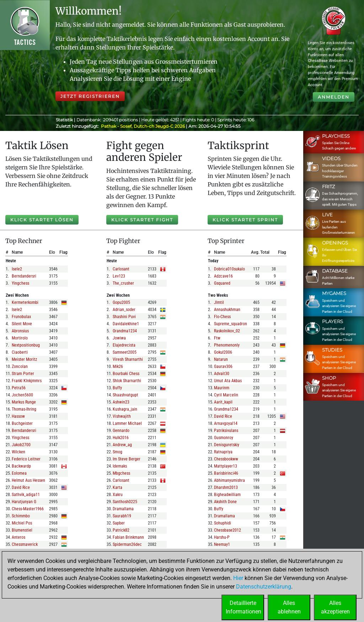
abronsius (20, 331)
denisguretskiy (227, 445)
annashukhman (227, 310)
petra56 (19, 388)
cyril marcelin (226, 395)
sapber (119, 523)
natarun (221, 359)
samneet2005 (125, 352)
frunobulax (21, 317)
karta (117, 487)
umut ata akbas (228, 381)
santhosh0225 (125, 502)
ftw (217, 338)
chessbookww (226, 459)
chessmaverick (25, 544)
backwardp (21, 466)
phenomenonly (227, 345)
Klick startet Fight (142, 220)
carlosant (121, 269)
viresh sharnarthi (128, 359)
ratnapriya (223, 452)
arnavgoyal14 (226, 423)
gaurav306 (223, 367)
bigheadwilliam (227, 495)
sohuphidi (223, 523)
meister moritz (24, 359)
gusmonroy (224, 438)
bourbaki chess (126, 374)
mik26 (118, 367)
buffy (117, 388)
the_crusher (123, 283)
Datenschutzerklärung (264, 587)
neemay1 (222, 544)
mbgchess (121, 473)
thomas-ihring (24, 409)
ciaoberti (20, 352)
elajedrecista (124, 345)
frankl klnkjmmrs (27, 381)
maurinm (222, 388)
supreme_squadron (231, 324)
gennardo (121, 431)
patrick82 (121, 530)
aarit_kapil (223, 402)
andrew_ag (122, 445)
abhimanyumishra (229, 480)
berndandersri (24, 276)
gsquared (222, 283)
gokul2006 (223, 352)
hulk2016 (121, 438)
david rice (21, 487)
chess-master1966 (28, 509)
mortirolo (20, 338)
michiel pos (22, 523)
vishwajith (122, 416)
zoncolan (20, 367)
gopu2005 (121, 302)
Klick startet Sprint (245, 220)
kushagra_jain (125, 409)
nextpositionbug (26, 345)
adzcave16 (223, 276)
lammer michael (127, 423)
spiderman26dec (127, 544)
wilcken (18, 452)
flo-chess (222, 317)
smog (117, 452)
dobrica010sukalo (229, 269)
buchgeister (22, 423)
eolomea (19, 473)
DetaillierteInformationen (243, 607)
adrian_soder (124, 310)
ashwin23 (121, 402)
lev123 (119, 276)
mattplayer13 (226, 466)
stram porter (23, 374)
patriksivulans (226, 431)
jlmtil (219, 302)
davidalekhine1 (126, 324)
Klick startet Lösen (42, 220)
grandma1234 (125, 331)
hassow (18, 416)
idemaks (120, 466)
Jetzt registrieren (90, 96)
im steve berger (127, 459)
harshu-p (222, 537)
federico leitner (26, 459)
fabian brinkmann (128, 537)
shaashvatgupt (125, 395)
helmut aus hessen (28, 480)
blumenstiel (22, 530)
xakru (118, 495)
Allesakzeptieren (335, 607)
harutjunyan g (24, 502)
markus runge (24, 402)
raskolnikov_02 (227, 331)
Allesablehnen (289, 607)
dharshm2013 (226, 487)
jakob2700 (21, 445)
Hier (238, 578)
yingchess (20, 283)
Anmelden (334, 97)
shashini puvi (124, 317)
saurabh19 (122, 516)
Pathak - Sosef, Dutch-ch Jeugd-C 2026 (143, 126)
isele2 (17, 269)
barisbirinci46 (226, 473)
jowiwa (119, 338)
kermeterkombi (25, 302)
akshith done (225, 502)
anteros (18, 537)
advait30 (222, 374)
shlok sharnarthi (127, 381)
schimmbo (21, 516)
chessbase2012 (227, 530)
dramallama (123, 509)
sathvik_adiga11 (26, 495)
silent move (22, 324)
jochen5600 (22, 395)
